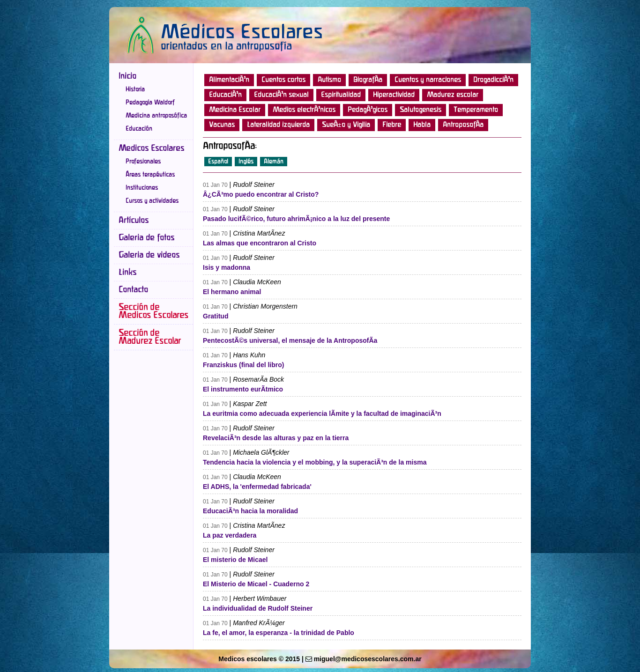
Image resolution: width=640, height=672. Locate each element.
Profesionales (143, 162)
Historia (135, 89)
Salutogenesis (420, 110)
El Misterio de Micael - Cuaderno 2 (256, 584)
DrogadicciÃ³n (493, 80)
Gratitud (216, 316)
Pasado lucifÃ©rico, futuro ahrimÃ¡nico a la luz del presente (296, 219)
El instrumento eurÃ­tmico (243, 389)
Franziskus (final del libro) (243, 365)
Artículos (134, 221)
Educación (139, 129)
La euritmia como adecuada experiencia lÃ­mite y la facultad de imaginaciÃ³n (322, 414)
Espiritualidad (341, 95)
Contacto (133, 290)
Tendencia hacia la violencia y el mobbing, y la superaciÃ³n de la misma (315, 462)
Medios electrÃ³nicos (304, 110)
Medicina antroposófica (156, 116)
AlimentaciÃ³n (229, 80)
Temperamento (476, 110)
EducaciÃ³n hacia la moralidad (250, 511)
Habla (422, 125)
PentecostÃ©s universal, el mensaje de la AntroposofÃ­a (290, 340)
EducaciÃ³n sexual (281, 95)
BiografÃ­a (368, 80)
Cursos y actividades (152, 201)
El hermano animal (232, 292)
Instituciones (142, 188)
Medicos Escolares (151, 148)
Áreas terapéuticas (150, 175)
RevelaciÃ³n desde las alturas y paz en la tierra (276, 438)
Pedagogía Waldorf (150, 103)
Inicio (127, 76)
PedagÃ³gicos (368, 110)
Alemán (274, 162)
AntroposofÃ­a (463, 125)
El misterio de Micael (235, 560)
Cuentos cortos (283, 80)
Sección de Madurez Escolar (150, 337)
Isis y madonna (227, 267)
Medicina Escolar (235, 110)
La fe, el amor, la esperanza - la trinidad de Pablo (279, 633)
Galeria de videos (149, 255)
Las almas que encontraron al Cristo (260, 243)
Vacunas (222, 125)
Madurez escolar (453, 95)
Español (218, 162)
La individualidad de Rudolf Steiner (258, 608)
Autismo (329, 80)
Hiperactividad (394, 95)
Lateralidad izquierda (278, 125)
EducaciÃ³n (225, 95)
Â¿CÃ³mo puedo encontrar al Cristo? (261, 194)
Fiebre (392, 125)
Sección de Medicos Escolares (153, 311)
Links (127, 273)
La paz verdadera (230, 535)
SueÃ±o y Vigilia (346, 125)
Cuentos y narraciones (428, 80)
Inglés (246, 162)
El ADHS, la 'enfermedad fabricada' (257, 487)
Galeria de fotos (146, 238)
